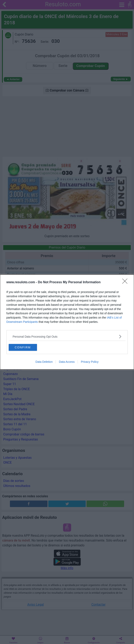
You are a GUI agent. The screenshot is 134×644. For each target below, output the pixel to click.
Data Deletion (44, 362)
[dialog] (67, 322)
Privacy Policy (90, 362)
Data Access (67, 362)
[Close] (126, 282)
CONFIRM (23, 347)
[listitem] (67, 337)
